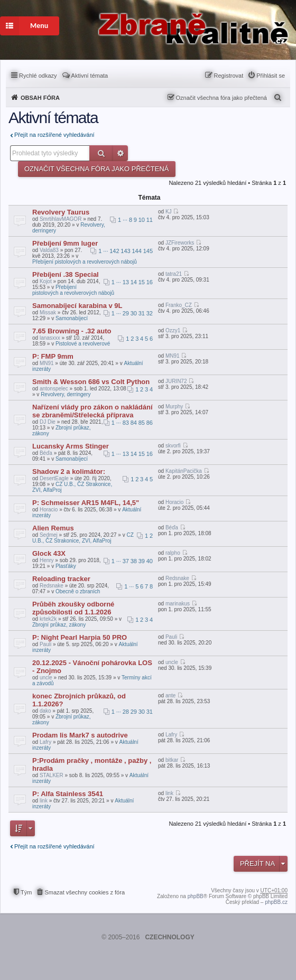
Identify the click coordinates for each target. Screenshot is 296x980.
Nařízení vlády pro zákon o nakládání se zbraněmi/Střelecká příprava (92, 411)
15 (142, 282)
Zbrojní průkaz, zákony (59, 625)
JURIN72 (176, 381)
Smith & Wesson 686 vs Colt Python (91, 382)
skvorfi (173, 446)
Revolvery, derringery (66, 394)
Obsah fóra (40, 98)
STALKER (52, 775)
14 (134, 282)
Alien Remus (53, 528)
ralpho (173, 553)
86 (150, 423)
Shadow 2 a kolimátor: (69, 472)
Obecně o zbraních (78, 591)
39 (142, 561)
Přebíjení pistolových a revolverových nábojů (85, 262)
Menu (24, 26)
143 (125, 251)
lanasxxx (50, 338)
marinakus (178, 604)
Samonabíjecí (72, 318)
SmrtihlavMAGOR (61, 219)
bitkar (172, 760)
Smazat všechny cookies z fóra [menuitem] (85, 892)
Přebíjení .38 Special (66, 274)
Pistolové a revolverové (83, 344)
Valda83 (49, 250)
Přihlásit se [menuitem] (271, 76)
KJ (169, 212)
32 (150, 313)
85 (142, 423)
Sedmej (49, 535)
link (44, 801)
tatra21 (174, 274)
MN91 (47, 363)
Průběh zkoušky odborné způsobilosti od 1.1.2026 (73, 608)
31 (142, 313)
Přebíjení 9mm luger (65, 243)
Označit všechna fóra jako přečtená (221, 98)
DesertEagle (54, 478)
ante (170, 696)
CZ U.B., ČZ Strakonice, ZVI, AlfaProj (83, 538)
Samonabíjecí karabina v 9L (77, 306)
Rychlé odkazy (38, 76)
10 (142, 220)
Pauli (45, 644)
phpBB (196, 896)
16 (150, 282)
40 (150, 561)
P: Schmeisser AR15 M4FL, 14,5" (86, 503)
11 (150, 220)
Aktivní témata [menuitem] (90, 76)
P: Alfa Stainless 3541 (68, 794)
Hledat (101, 153)
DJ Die (48, 422)
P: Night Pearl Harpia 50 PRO (80, 637)
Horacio (49, 510)
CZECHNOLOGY (169, 937)
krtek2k (48, 619)
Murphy (174, 407)
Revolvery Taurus (61, 212)
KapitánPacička (184, 471)
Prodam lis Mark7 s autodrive (80, 735)
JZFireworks (180, 243)
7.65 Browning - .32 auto (72, 331)
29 (126, 313)
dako (45, 711)
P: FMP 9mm (53, 356)
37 (126, 561)
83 (126, 423)
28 (126, 712)
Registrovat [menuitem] (229, 76)
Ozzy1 (173, 330)
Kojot (46, 281)
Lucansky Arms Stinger (71, 446)
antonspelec (54, 389)
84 (134, 423)
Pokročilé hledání (121, 153)
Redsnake (52, 586)
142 (114, 251)
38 (134, 561)
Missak (48, 312)
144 (137, 251)
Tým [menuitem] (26, 892)
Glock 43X (49, 553)
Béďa (46, 453)
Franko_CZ (179, 305)
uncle (46, 678)
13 (126, 282)
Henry (47, 560)
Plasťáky (66, 566)
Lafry (45, 742)
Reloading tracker (61, 579)
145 (148, 251)
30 (134, 313)
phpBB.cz (276, 902)
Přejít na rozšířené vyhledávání (54, 135)
